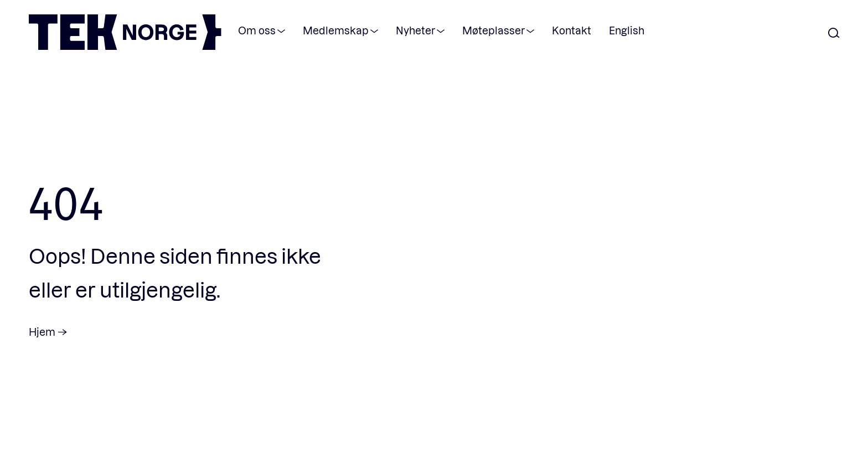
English (627, 30)
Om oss (257, 30)
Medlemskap (336, 30)
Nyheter (415, 30)
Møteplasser (494, 30)
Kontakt (572, 30)
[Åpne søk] (834, 34)
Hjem (42, 332)
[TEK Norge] (125, 46)
